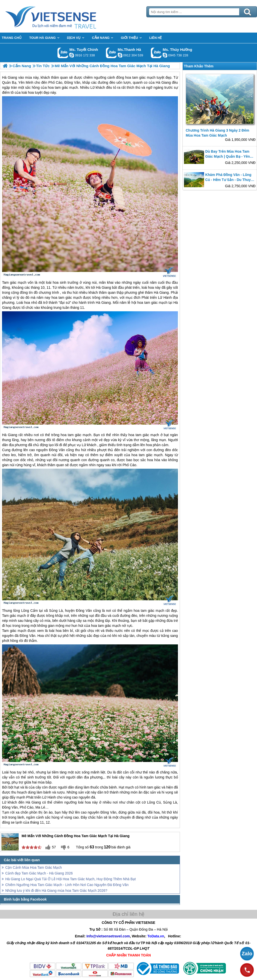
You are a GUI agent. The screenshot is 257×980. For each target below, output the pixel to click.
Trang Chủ (63, 16)
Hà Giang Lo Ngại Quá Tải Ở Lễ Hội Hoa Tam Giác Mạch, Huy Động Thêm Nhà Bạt (71, 879)
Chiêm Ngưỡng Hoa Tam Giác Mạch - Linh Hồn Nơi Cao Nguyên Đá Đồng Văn (67, 885)
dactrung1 (165, 55)
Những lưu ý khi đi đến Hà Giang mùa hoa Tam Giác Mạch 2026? (56, 891)
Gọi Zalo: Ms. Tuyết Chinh (63, 53)
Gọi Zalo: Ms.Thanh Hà (111, 53)
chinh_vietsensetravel (72, 55)
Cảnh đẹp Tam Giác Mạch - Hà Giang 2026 (39, 873)
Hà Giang (104, 287)
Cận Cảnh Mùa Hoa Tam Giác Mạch (34, 867)
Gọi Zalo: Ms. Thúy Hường (156, 53)
